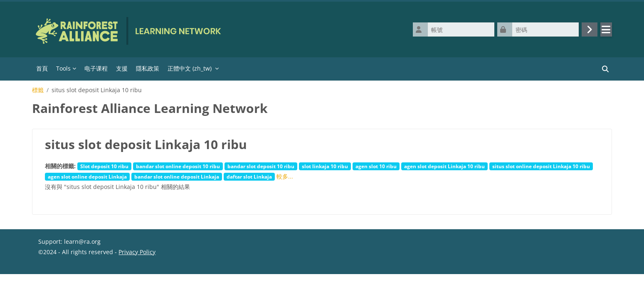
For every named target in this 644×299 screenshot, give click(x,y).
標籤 (38, 90)
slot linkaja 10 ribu (325, 166)
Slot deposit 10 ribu (104, 166)
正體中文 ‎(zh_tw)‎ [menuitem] (190, 68)
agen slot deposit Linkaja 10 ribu (444, 166)
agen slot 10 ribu (376, 166)
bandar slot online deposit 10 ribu (178, 166)
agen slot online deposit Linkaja (87, 176)
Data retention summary (72, 278)
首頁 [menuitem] (42, 68)
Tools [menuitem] (63, 68)
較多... (285, 176)
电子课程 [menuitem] (96, 68)
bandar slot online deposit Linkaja (177, 176)
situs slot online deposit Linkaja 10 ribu (541, 166)
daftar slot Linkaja (249, 176)
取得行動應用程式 (62, 289)
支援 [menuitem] (122, 68)
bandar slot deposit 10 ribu (261, 166)
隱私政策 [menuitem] (148, 68)
